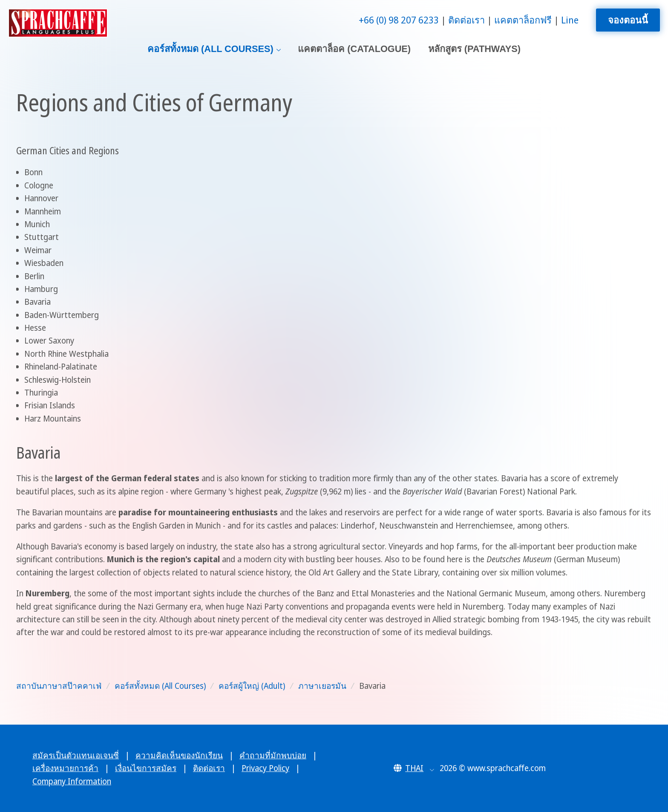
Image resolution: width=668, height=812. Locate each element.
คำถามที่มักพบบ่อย (273, 755)
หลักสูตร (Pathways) (474, 49)
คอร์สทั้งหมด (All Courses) (210, 49)
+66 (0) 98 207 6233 (399, 20)
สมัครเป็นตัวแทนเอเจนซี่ (76, 755)
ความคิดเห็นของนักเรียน (179, 755)
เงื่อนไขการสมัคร (146, 768)
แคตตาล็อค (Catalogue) (354, 49)
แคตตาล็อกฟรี (523, 20)
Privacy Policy (265, 768)
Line (570, 20)
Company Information (72, 781)
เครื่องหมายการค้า (65, 768)
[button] (414, 768)
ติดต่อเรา (466, 20)
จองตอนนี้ (628, 20)
